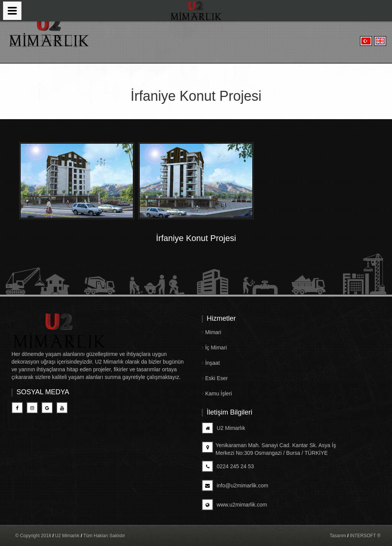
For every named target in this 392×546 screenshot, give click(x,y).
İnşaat (211, 363)
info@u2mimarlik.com (235, 485)
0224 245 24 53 (228, 466)
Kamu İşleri (217, 394)
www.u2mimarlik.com (234, 505)
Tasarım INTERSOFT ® (355, 536)
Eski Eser (215, 378)
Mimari (212, 332)
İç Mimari (214, 348)
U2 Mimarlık (224, 428)
